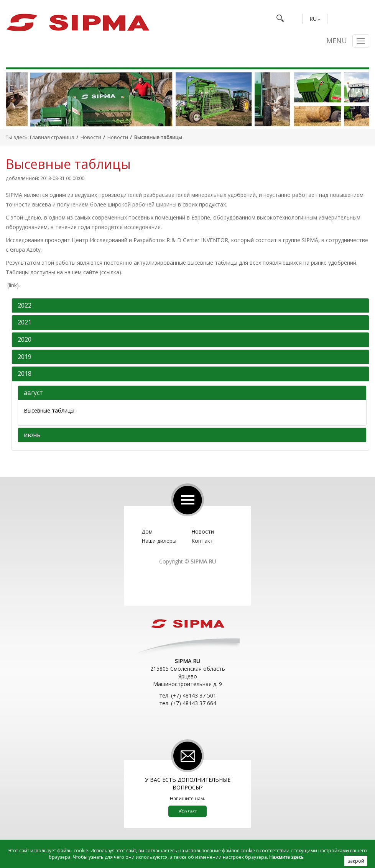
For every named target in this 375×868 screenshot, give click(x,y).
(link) (13, 285)
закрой (356, 861)
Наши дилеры (159, 541)
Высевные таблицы (49, 410)
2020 (25, 340)
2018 (25, 374)
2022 (25, 306)
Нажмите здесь (286, 857)
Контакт (202, 541)
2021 (25, 323)
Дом (147, 531)
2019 (25, 357)
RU (313, 19)
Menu (337, 41)
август (33, 393)
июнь (32, 435)
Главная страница (52, 137)
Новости (91, 137)
